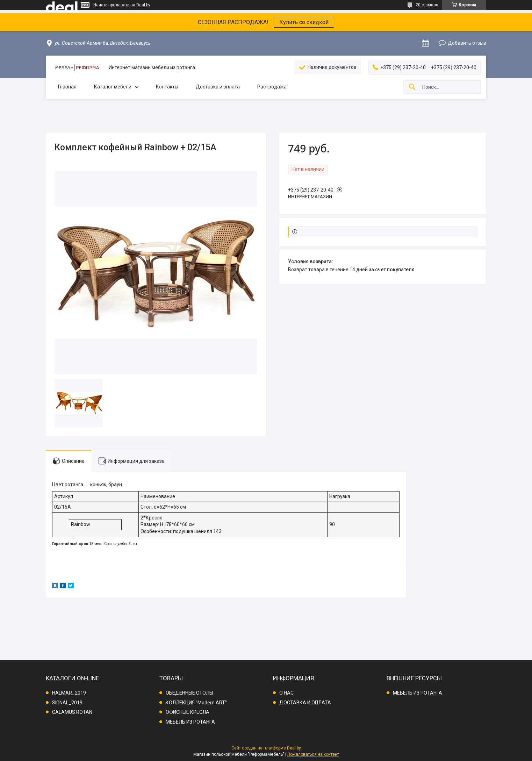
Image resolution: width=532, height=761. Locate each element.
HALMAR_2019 (69, 693)
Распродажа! (272, 87)
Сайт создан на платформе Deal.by (266, 748)
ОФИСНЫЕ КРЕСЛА (188, 712)
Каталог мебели (113, 87)
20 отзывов (427, 5)
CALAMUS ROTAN (72, 712)
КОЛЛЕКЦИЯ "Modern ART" (196, 703)
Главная (67, 87)
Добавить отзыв (467, 43)
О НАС (286, 693)
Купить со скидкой (304, 22)
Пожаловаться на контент (313, 754)
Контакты (167, 87)
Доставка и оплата (218, 87)
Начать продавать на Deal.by (122, 5)
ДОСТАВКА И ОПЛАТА (305, 703)
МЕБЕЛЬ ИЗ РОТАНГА (190, 722)
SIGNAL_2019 (67, 703)
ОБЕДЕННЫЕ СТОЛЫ (189, 693)
